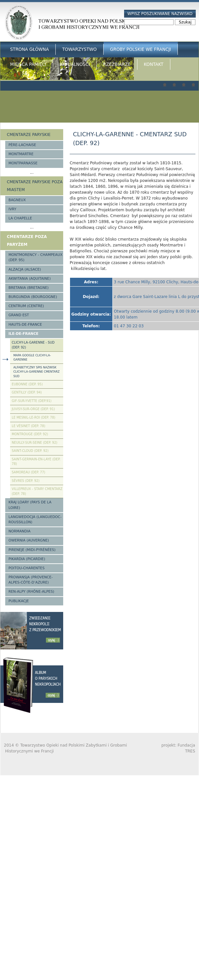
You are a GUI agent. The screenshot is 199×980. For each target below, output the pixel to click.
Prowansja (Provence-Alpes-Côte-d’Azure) (31, 580)
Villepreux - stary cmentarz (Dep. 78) (37, 491)
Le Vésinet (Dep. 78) (28, 426)
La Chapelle (20, 218)
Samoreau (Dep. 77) (28, 472)
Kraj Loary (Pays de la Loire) (30, 505)
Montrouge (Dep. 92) (30, 434)
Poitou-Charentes (27, 568)
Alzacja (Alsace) (25, 269)
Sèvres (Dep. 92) (26, 481)
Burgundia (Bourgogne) (33, 297)
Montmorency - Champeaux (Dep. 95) (36, 257)
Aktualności (75, 64)
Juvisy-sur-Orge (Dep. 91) (33, 409)
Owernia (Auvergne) (29, 540)
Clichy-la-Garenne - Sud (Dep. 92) (33, 345)
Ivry (12, 209)
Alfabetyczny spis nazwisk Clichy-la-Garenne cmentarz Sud (36, 372)
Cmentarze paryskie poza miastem (35, 186)
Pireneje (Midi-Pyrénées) (32, 550)
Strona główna (29, 49)
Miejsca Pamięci (28, 64)
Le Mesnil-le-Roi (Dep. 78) (34, 417)
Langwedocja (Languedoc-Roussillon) (35, 520)
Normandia (20, 531)
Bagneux (17, 200)
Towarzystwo (79, 49)
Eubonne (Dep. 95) (27, 384)
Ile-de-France (23, 334)
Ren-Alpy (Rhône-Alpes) (31, 592)
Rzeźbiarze (117, 64)
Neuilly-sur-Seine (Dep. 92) (35, 443)
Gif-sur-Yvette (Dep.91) (32, 401)
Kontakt (154, 64)
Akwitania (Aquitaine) (30, 279)
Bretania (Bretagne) (28, 288)
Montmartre (21, 154)
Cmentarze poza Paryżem (27, 241)
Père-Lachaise (22, 145)
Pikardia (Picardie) (27, 559)
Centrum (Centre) (26, 306)
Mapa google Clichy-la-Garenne (32, 357)
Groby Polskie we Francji (141, 49)
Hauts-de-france (25, 325)
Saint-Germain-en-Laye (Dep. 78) (36, 462)
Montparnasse (23, 163)
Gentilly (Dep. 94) (27, 392)
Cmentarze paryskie (29, 135)
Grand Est (19, 315)
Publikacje (19, 601)
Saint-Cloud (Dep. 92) (30, 451)
